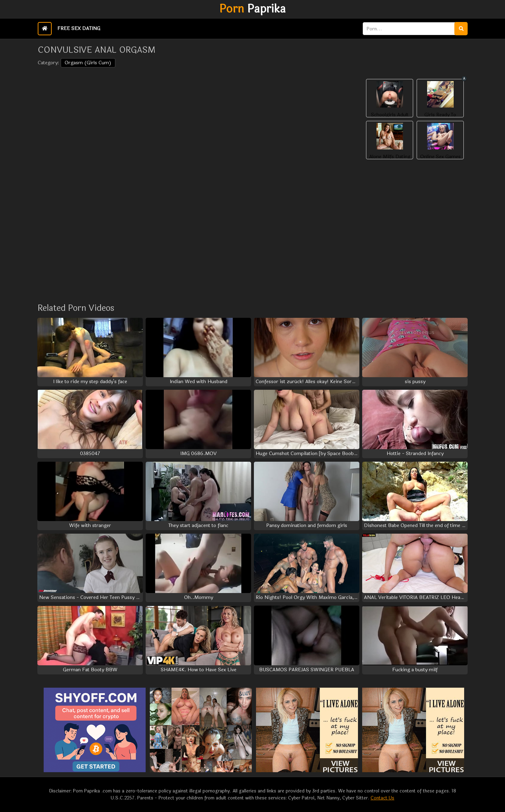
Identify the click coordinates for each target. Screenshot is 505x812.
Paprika (252, 9)
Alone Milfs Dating (390, 157)
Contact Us (382, 798)
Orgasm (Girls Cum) (88, 63)
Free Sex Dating (79, 28)
